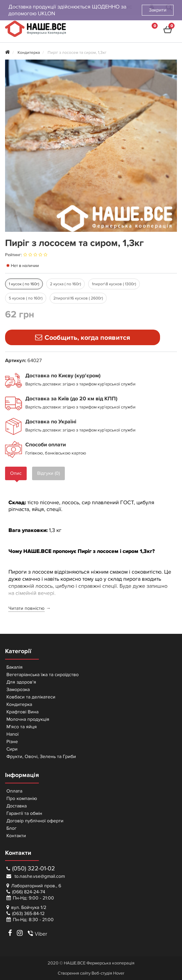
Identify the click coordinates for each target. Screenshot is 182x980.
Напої (12, 734)
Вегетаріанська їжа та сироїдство (43, 675)
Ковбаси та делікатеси (31, 697)
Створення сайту (74, 973)
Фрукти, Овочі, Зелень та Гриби (41, 756)
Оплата (14, 791)
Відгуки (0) (48, 473)
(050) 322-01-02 (31, 868)
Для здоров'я (21, 682)
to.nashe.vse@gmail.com (36, 876)
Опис (16, 473)
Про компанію (22, 798)
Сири (12, 749)
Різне (12, 742)
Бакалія (15, 667)
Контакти (16, 836)
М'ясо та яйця (22, 727)
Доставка (17, 806)
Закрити (158, 10)
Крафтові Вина (22, 712)
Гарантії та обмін (24, 813)
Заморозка (18, 689)
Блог (11, 828)
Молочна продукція (28, 719)
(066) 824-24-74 (29, 892)
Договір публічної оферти (35, 821)
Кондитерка (19, 704)
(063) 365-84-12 (28, 914)
